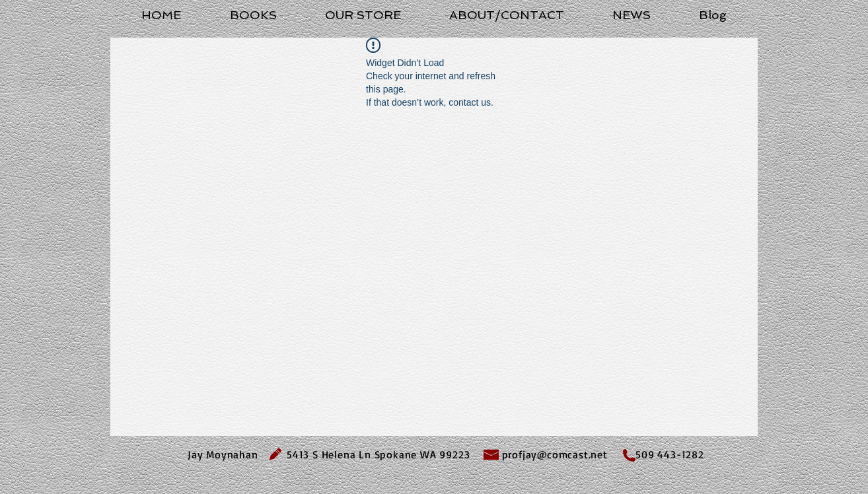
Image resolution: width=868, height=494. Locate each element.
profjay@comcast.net (555, 454)
